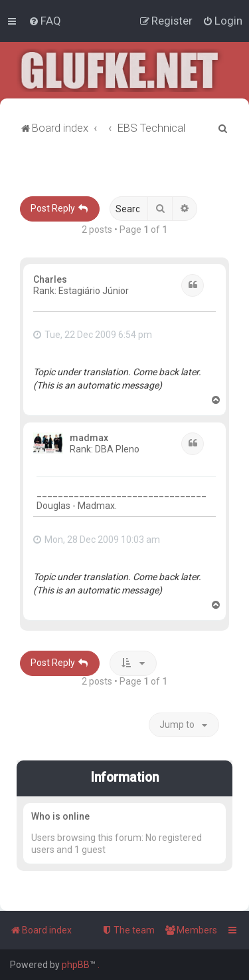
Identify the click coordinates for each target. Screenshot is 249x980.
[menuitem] (45, 21)
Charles (50, 279)
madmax (89, 438)
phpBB (76, 965)
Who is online (60, 816)
